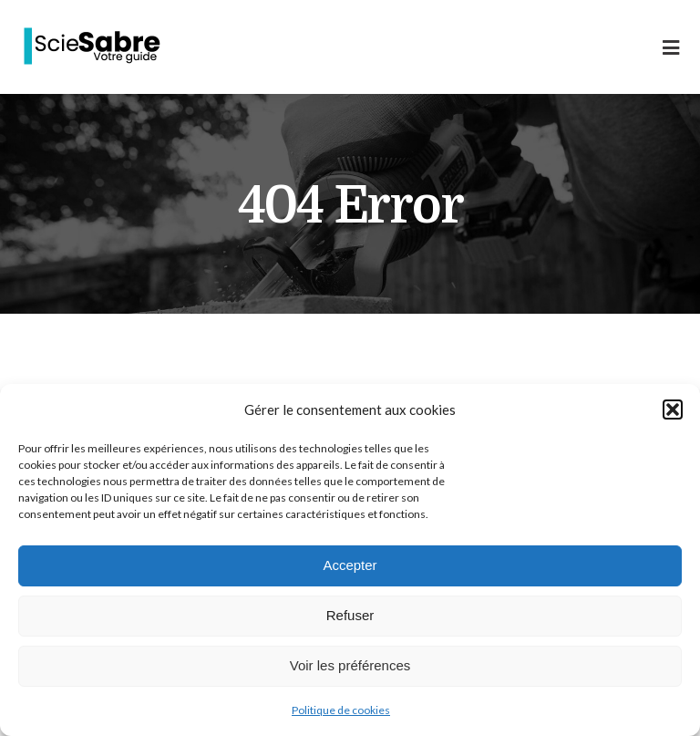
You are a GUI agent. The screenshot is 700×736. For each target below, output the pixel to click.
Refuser (350, 615)
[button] (673, 409)
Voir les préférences (350, 665)
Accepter (350, 565)
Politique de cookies (341, 710)
